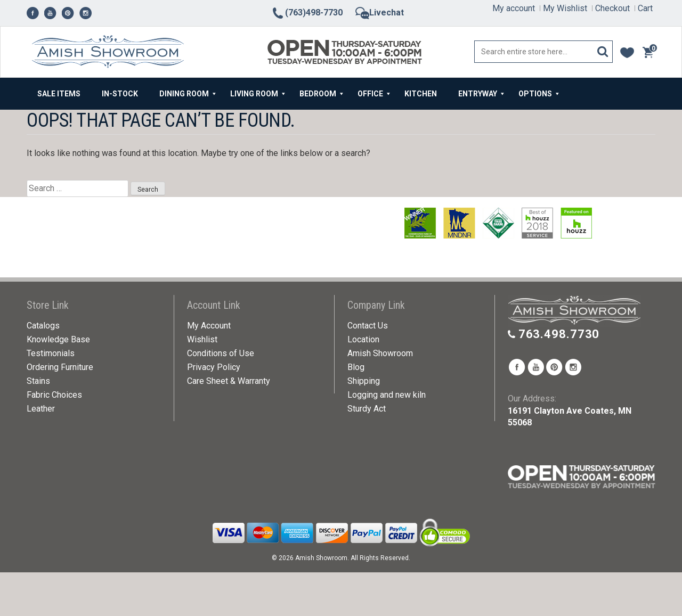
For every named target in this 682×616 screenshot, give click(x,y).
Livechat (380, 13)
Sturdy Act (367, 409)
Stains (38, 381)
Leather (41, 409)
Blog (356, 367)
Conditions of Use (221, 353)
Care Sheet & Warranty (229, 381)
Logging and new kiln (387, 395)
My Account (209, 326)
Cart (645, 8)
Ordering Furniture (60, 367)
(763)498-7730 (307, 13)
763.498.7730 (559, 334)
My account (514, 8)
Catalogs (43, 326)
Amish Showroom (380, 353)
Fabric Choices (54, 395)
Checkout (612, 8)
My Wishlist (565, 8)
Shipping (364, 381)
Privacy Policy (214, 367)
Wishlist (202, 339)
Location (363, 339)
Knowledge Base (58, 339)
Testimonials (51, 353)
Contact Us (368, 326)
